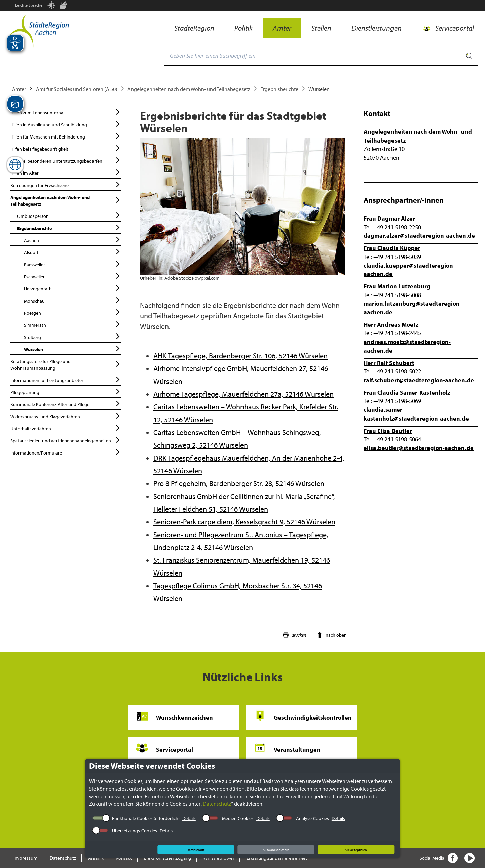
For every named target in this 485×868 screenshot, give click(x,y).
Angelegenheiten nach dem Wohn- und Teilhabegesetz (189, 89)
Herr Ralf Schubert (389, 363)
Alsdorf (73, 252)
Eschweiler (73, 276)
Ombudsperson (69, 215)
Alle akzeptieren (356, 850)
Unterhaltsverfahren (66, 428)
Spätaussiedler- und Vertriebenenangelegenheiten (66, 440)
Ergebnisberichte (279, 89)
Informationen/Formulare (66, 452)
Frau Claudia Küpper (392, 248)
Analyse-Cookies (312, 818)
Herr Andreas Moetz (391, 325)
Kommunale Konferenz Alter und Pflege (66, 404)
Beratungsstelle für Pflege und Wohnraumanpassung (66, 364)
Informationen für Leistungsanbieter (66, 379)
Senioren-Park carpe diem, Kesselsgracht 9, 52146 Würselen (244, 522)
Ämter (282, 28)
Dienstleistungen (377, 28)
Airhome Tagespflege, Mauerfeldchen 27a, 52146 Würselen (244, 394)
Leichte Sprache (29, 5)
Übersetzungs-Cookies (135, 831)
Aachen (73, 240)
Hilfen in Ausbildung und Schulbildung (66, 124)
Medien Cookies (238, 818)
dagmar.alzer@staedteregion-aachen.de (419, 235)
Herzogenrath (73, 288)
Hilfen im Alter (66, 172)
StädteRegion (194, 28)
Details (189, 818)
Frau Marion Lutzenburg (397, 286)
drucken (294, 635)
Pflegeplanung (66, 391)
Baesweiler (73, 264)
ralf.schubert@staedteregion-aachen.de (419, 380)
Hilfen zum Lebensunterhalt (66, 112)
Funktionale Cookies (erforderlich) (146, 818)
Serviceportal (455, 28)
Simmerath (73, 324)
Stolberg (73, 336)
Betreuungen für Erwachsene (66, 184)
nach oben (331, 635)
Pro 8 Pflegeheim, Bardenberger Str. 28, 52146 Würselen (239, 483)
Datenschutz (217, 804)
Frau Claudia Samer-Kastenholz (407, 392)
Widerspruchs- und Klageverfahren (66, 416)
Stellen (321, 28)
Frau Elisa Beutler (388, 431)
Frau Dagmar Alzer (389, 218)
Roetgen (73, 312)
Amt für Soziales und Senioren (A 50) (77, 89)
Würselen (73, 348)
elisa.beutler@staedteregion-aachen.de (419, 448)
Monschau (73, 300)
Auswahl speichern (276, 850)
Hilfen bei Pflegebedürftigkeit (66, 148)
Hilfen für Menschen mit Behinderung (66, 136)
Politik (244, 28)
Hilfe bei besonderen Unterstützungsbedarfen (66, 160)
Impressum (26, 858)
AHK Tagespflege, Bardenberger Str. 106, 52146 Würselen (240, 356)
